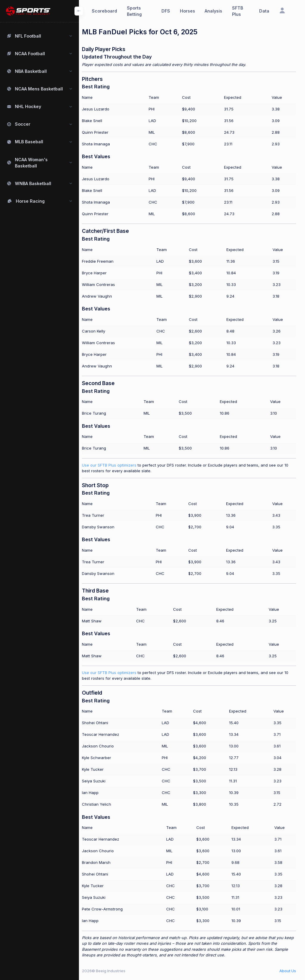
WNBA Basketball (33, 183)
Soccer (23, 124)
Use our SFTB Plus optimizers (115, 465)
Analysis (213, 11)
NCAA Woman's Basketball (31, 163)
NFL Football (28, 36)
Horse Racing (30, 201)
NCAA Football (30, 54)
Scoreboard (104, 11)
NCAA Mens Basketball (39, 89)
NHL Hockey (28, 106)
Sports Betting (134, 11)
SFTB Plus (238, 11)
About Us (288, 971)
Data (264, 11)
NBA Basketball (31, 71)
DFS (166, 11)
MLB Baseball (29, 142)
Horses (187, 11)
